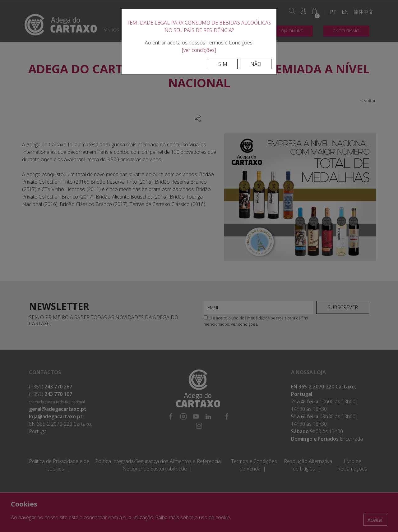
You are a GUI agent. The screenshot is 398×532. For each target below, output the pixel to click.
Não (256, 64)
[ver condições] (199, 50)
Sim (223, 64)
